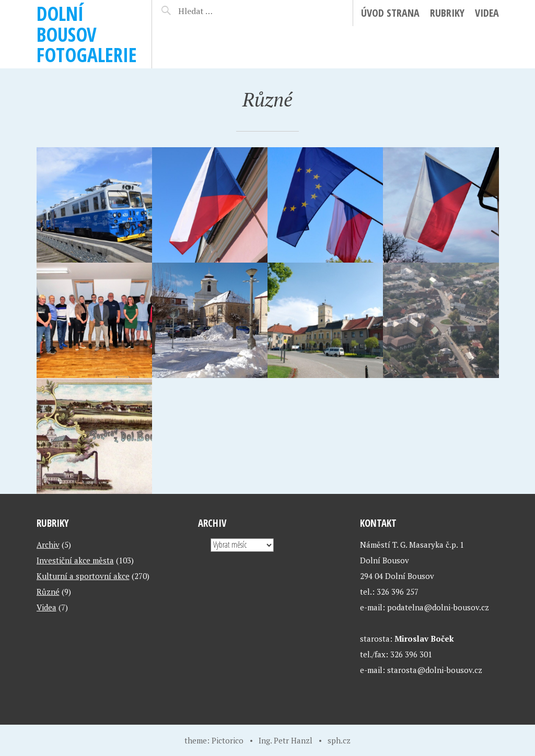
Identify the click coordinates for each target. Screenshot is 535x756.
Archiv (48, 545)
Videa (487, 13)
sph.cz (339, 740)
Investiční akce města (75, 560)
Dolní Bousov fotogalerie (87, 34)
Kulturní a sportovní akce (83, 576)
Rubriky (447, 13)
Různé (48, 592)
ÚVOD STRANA (390, 13)
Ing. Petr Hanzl (286, 740)
